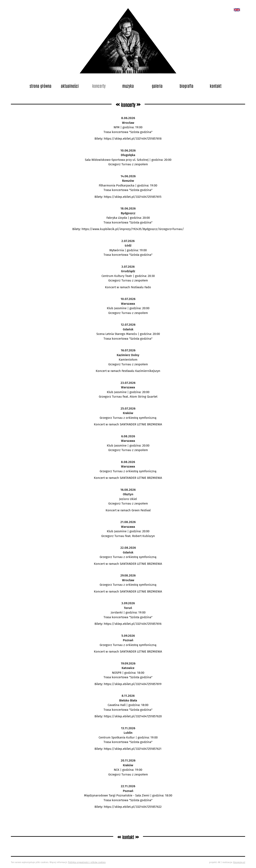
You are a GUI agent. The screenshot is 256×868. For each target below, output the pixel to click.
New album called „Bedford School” (237, 10)
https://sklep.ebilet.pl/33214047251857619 (133, 684)
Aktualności (70, 86)
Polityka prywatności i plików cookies (87, 862)
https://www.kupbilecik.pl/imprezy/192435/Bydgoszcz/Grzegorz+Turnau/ (133, 229)
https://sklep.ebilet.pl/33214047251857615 (133, 197)
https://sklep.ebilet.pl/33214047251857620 (133, 716)
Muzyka (128, 86)
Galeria (157, 86)
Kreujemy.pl (239, 862)
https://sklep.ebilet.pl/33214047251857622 (133, 807)
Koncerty (99, 86)
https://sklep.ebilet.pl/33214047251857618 (133, 139)
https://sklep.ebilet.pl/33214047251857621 (133, 749)
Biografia (186, 86)
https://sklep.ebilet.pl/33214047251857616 (133, 624)
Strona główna (40, 86)
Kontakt (216, 86)
